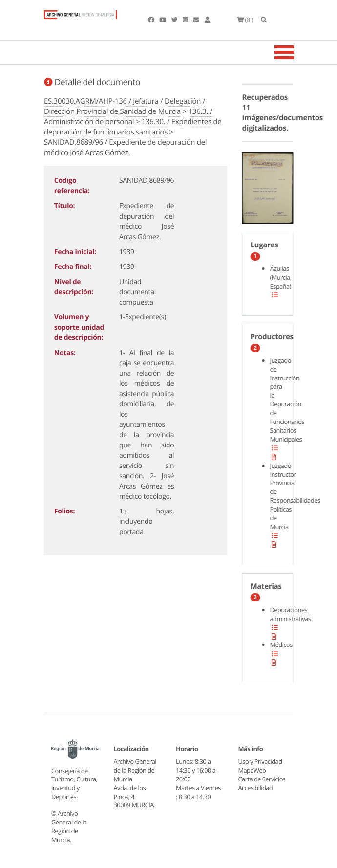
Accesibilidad (256, 788)
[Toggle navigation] (296, 52)
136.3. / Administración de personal (128, 117)
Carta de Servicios (262, 779)
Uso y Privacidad (260, 761)
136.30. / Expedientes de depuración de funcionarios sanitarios (133, 127)
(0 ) (245, 20)
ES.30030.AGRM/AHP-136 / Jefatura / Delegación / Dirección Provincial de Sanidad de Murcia (125, 106)
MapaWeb (252, 770)
